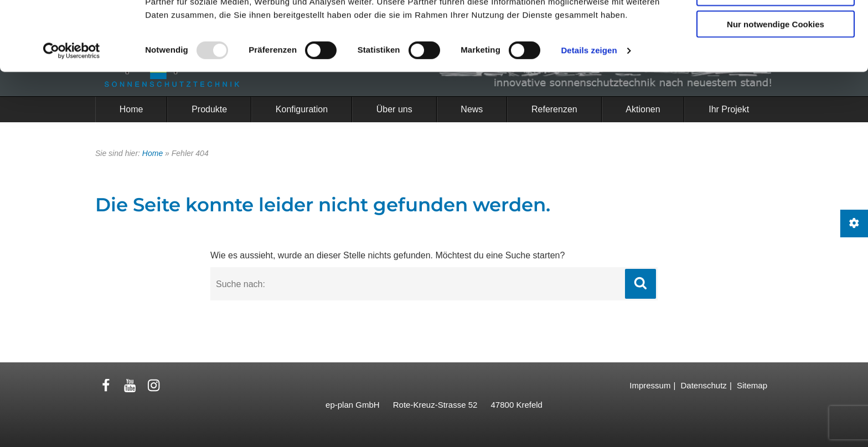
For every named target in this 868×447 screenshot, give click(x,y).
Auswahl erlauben (776, 58)
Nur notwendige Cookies (776, 89)
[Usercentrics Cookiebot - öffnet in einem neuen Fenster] (72, 116)
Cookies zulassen (776, 27)
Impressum (650, 385)
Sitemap (752, 385)
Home (153, 153)
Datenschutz (703, 385)
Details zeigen (589, 116)
